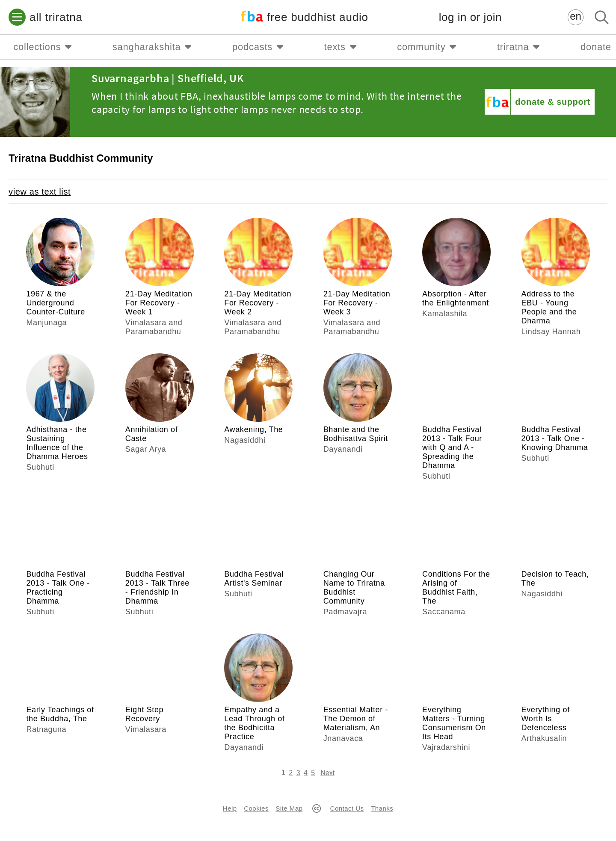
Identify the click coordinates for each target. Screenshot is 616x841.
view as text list (40, 192)
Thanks (382, 808)
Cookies (256, 808)
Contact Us (347, 808)
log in (470, 17)
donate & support (553, 102)
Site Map (289, 808)
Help (230, 808)
